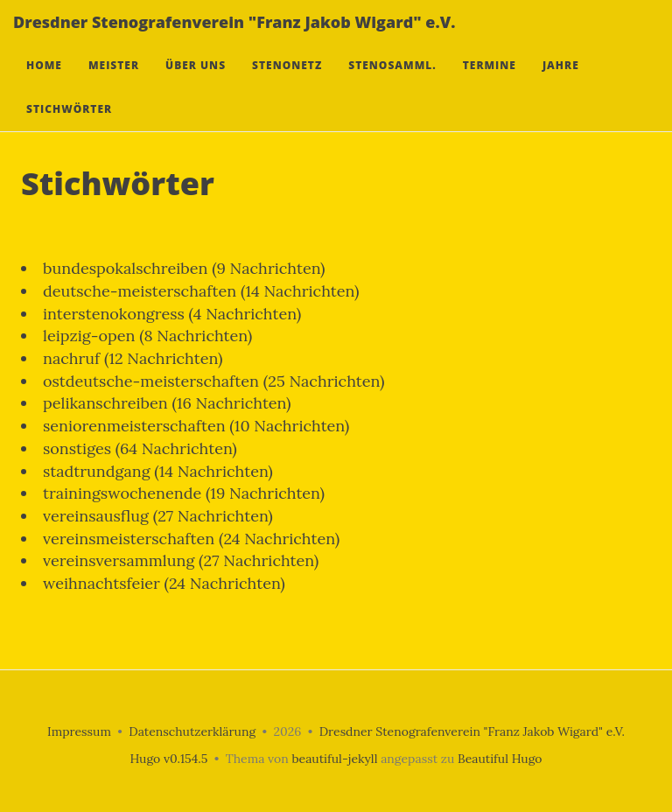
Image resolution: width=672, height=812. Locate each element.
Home (44, 83)
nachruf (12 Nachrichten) (133, 358)
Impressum (79, 731)
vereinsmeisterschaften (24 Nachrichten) (191, 539)
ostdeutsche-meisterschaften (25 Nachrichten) (213, 381)
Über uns (196, 83)
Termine (490, 83)
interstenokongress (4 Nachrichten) (172, 314)
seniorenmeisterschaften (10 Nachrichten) (196, 426)
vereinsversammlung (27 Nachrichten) (181, 560)
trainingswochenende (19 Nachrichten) (184, 493)
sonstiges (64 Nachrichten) (140, 448)
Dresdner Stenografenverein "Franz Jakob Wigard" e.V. (234, 39)
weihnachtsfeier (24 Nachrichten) (164, 583)
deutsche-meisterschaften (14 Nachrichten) (201, 291)
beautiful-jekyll (334, 759)
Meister (114, 83)
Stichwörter (69, 126)
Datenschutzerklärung (192, 731)
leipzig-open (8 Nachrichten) (147, 336)
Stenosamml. (392, 83)
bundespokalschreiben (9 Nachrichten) (184, 268)
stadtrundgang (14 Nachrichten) (158, 471)
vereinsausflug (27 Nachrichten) (158, 516)
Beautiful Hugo (500, 759)
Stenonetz (287, 83)
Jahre (561, 83)
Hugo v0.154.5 (168, 759)
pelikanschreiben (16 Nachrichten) (167, 403)
